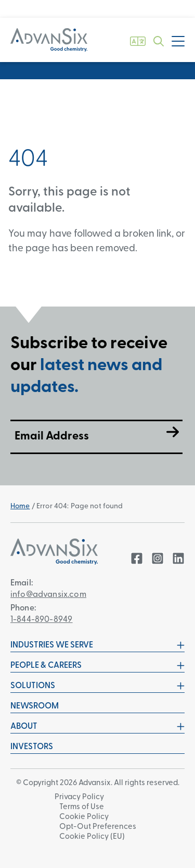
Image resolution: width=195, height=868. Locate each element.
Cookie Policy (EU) (92, 837)
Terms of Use (82, 807)
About (97, 727)
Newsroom (35, 706)
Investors (32, 747)
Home (20, 506)
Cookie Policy (84, 817)
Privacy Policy (79, 797)
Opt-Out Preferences (98, 827)
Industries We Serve (97, 645)
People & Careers (97, 666)
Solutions (97, 686)
